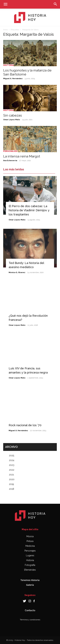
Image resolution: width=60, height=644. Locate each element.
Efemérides (30, 570)
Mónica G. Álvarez (17, 272)
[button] (5, 4)
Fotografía (30, 565)
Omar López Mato (12, 120)
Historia (8, 65)
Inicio (5, 30)
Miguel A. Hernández (13, 79)
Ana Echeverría (10, 161)
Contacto (30, 610)
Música (30, 536)
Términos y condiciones (30, 620)
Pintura (30, 541)
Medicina (30, 546)
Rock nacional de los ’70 (25, 425)
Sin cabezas (13, 115)
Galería (30, 585)
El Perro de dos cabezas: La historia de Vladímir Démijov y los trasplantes (29, 210)
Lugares (30, 555)
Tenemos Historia (30, 580)
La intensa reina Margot (22, 156)
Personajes (10, 151)
